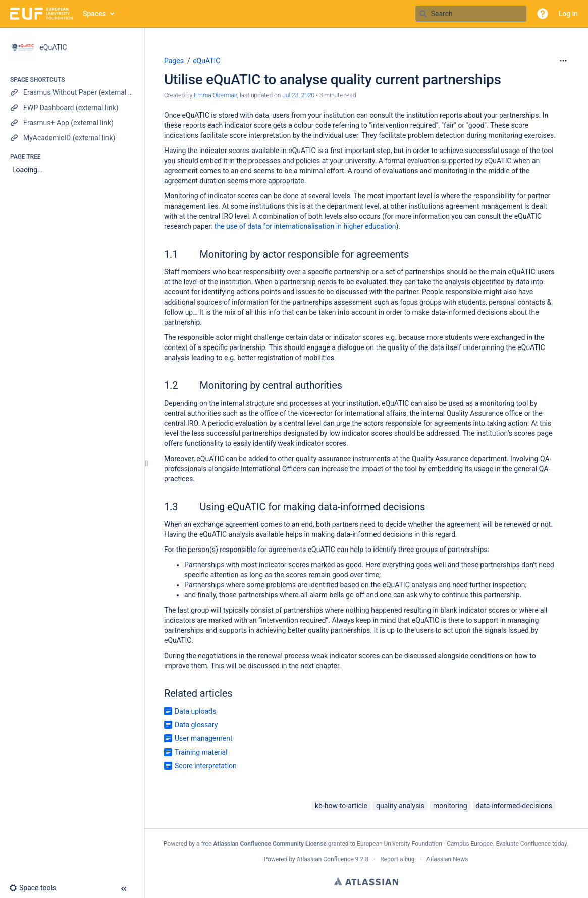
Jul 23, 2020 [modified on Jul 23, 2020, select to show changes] (298, 95)
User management (203, 738)
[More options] (563, 61)
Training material (201, 752)
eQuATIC (206, 61)
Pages (174, 61)
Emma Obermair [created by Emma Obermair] (216, 95)
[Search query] (471, 14)
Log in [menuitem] (568, 14)
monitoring (450, 806)
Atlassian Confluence (325, 859)
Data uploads (195, 711)
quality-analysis (400, 806)
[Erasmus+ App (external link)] (72, 123)
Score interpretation (206, 766)
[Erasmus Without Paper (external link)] (72, 92)
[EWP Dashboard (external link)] (72, 108)
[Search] (423, 14)
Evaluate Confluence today (531, 844)
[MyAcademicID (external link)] (72, 138)
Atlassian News (447, 859)
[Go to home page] (41, 14)
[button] (543, 14)
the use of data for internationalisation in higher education (305, 226)
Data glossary (196, 725)
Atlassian (366, 881)
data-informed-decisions (514, 806)
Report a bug (397, 859)
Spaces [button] (94, 14)
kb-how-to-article (341, 806)
